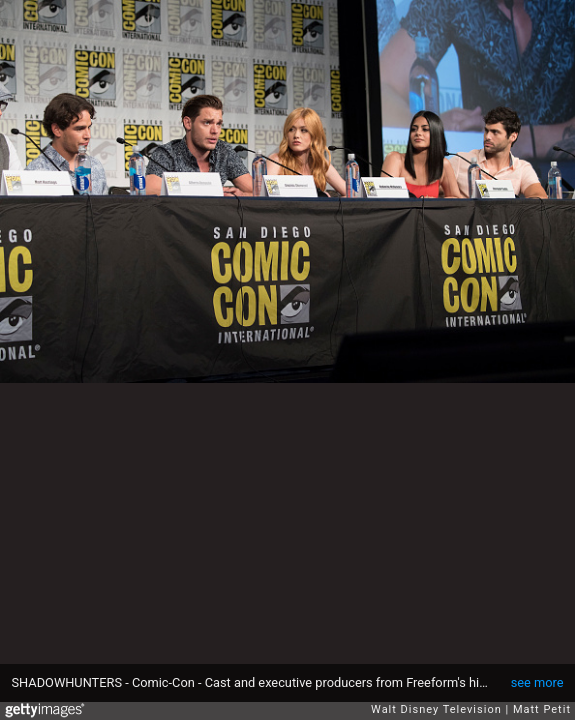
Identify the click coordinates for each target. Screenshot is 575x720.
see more (537, 682)
